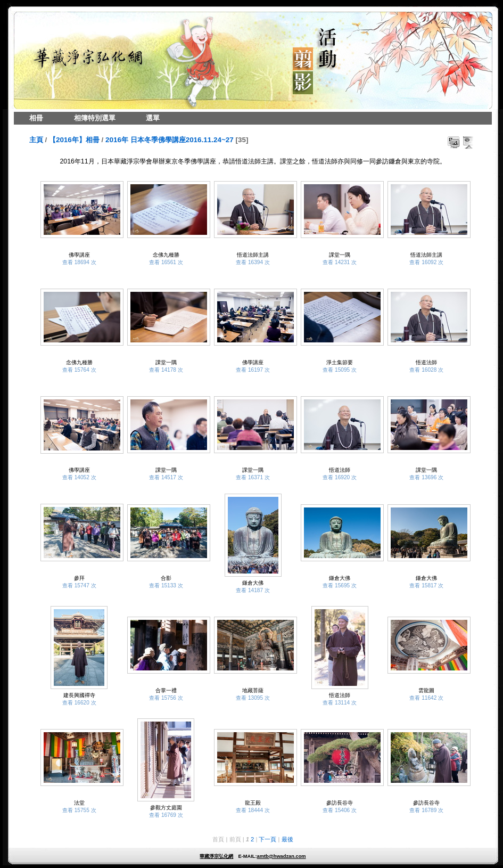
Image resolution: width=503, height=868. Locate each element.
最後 (287, 839)
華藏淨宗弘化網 (216, 856)
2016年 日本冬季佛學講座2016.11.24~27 (170, 140)
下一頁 (267, 839)
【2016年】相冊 (74, 140)
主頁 (36, 140)
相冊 (36, 118)
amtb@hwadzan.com (281, 856)
